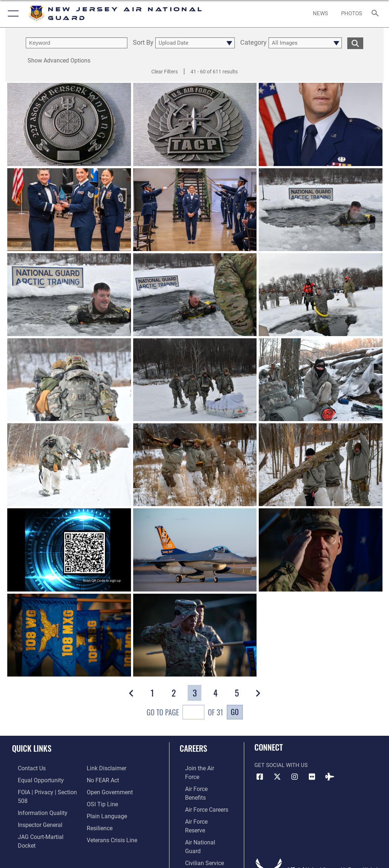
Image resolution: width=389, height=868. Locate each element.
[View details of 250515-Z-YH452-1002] (69, 124)
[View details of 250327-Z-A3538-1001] (195, 210)
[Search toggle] (376, 14)
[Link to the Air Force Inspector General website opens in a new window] (33, 813)
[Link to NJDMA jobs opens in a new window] (196, 835)
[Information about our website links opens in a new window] (31, 835)
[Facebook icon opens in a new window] (260, 777)
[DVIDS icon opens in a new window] (329, 777)
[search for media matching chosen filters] (355, 43)
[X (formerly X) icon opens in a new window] (277, 777)
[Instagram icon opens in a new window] (295, 777)
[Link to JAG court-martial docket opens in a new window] (43, 824)
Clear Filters (165, 72)
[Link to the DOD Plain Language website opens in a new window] (105, 802)
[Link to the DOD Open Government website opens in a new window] (108, 779)
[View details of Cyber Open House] (69, 550)
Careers (193, 748)
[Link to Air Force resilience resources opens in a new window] (99, 813)
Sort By (143, 43)
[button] (12, 14)
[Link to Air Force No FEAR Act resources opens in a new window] (103, 768)
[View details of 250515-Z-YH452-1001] (195, 124)
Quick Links (32, 748)
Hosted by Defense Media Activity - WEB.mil (195, 852)
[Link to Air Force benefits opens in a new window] (201, 779)
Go (235, 712)
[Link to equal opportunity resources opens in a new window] (34, 779)
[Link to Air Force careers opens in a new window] (201, 790)
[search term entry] (77, 43)
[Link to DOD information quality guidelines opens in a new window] (35, 802)
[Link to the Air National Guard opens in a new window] (202, 813)
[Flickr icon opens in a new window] (312, 777)
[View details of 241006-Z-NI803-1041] (321, 550)
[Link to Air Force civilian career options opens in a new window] (198, 824)
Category (253, 43)
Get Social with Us (281, 765)
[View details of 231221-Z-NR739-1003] (321, 124)
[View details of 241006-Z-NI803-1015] (195, 635)
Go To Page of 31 (185, 713)
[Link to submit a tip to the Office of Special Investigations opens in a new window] (101, 790)
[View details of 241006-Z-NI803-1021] (69, 635)
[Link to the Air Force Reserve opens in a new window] (201, 802)
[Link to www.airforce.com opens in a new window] (201, 768)
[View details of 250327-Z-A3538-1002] (69, 210)
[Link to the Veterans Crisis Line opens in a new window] (111, 824)
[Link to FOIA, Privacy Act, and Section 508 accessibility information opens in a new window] (45, 790)
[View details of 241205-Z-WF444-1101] (195, 550)
